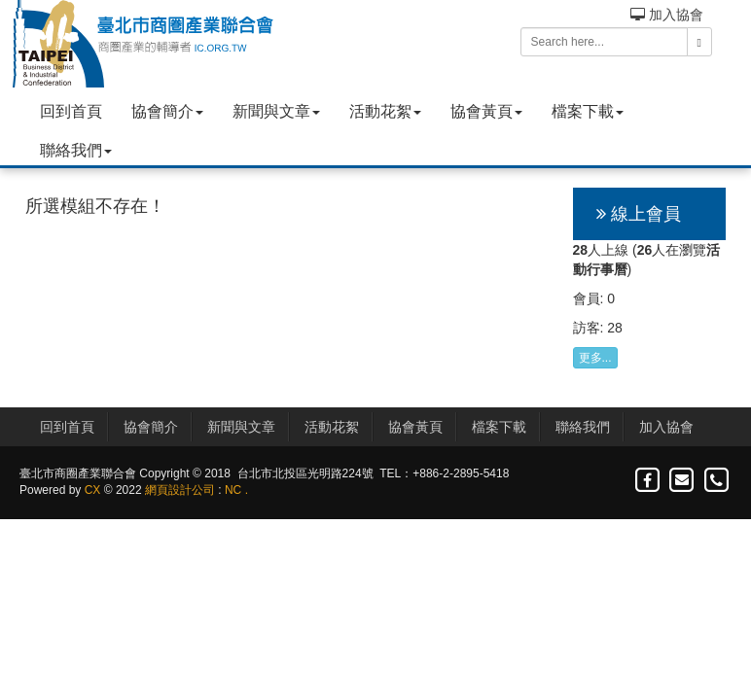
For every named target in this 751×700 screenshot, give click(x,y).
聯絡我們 (76, 150)
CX (93, 490)
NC (233, 490)
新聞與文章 (276, 111)
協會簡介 (167, 111)
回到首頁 (71, 111)
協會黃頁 (486, 111)
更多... (595, 358)
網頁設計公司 (180, 490)
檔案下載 (588, 111)
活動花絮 (385, 111)
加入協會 (667, 15)
